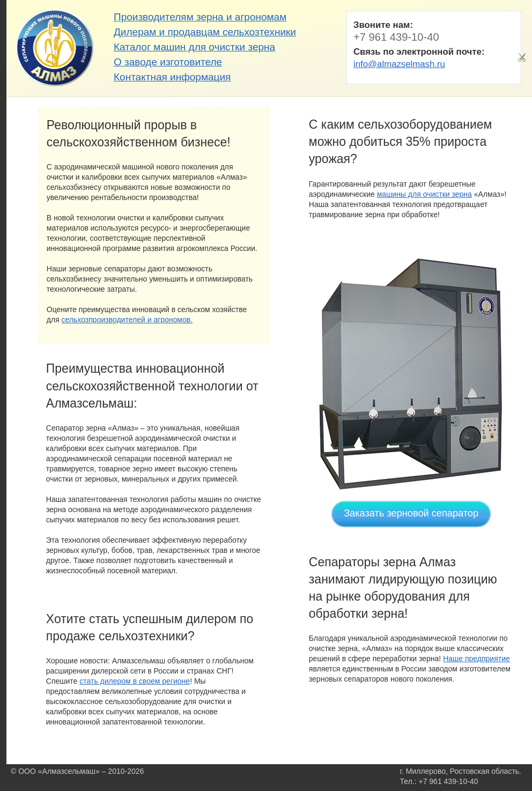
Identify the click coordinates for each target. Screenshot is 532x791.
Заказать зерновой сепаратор (411, 513)
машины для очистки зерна (424, 194)
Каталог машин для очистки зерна (194, 47)
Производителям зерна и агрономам (200, 17)
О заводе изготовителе (168, 62)
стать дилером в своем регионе (135, 681)
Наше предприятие (476, 659)
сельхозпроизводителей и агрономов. (127, 320)
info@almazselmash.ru (399, 64)
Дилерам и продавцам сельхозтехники (205, 32)
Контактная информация (172, 77)
